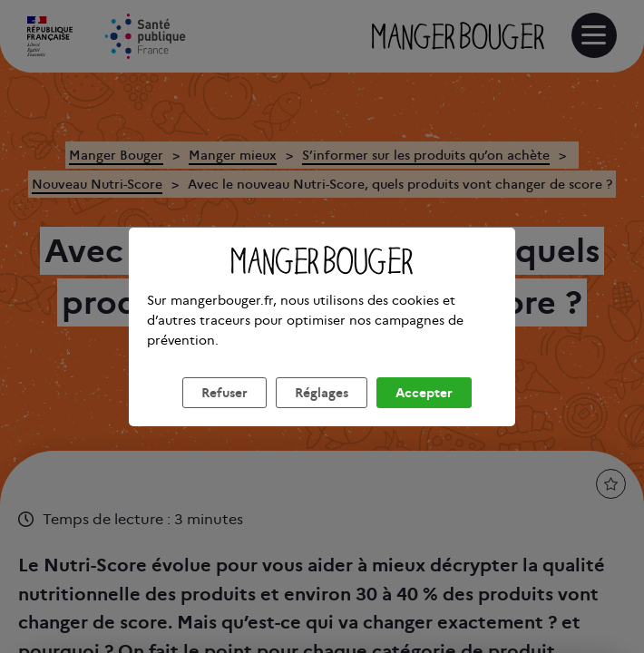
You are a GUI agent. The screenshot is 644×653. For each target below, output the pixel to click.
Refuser (224, 414)
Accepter (424, 414)
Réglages (322, 414)
